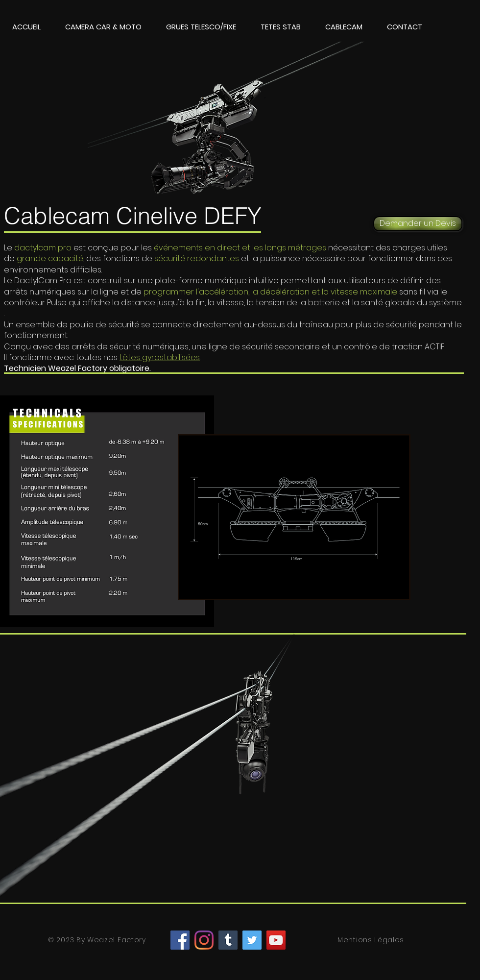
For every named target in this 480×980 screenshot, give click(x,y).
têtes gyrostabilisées (160, 357)
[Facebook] (180, 940)
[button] (103, 27)
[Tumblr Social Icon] (228, 940)
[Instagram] (204, 940)
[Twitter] (252, 940)
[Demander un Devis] (418, 224)
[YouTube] (276, 940)
